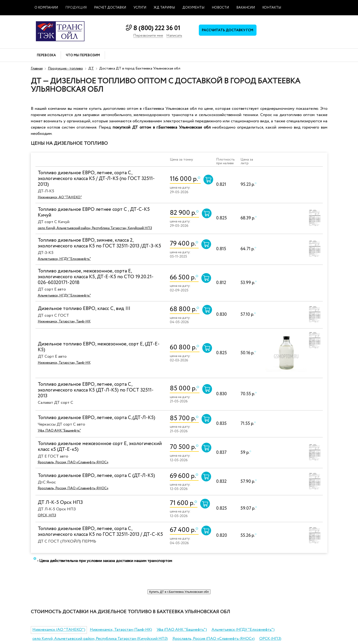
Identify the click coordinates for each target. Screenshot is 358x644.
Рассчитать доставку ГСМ (228, 30)
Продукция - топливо (65, 68)
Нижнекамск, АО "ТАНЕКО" (60, 197)
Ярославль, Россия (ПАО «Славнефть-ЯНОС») (214, 639)
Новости (220, 8)
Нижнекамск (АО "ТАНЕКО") (59, 630)
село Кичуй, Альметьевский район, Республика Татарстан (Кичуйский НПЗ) (100, 639)
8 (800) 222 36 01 (157, 28)
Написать (174, 36)
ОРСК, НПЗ (47, 515)
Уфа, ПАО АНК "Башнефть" (59, 431)
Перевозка (46, 55)
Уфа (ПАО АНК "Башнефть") (182, 630)
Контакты (272, 8)
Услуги (140, 8)
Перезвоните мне (148, 36)
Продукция (76, 8)
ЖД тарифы (164, 8)
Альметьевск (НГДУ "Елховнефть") (243, 630)
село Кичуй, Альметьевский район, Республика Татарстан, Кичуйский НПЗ (95, 228)
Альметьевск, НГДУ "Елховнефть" (64, 259)
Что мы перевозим (83, 55)
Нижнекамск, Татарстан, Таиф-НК (64, 322)
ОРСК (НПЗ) (270, 639)
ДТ (91, 68)
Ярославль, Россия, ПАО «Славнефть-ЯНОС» (73, 462)
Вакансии (246, 8)
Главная (37, 68)
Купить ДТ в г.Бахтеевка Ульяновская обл (179, 592)
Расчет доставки (110, 8)
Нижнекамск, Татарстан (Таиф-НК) (121, 630)
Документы (193, 8)
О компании (46, 8)
